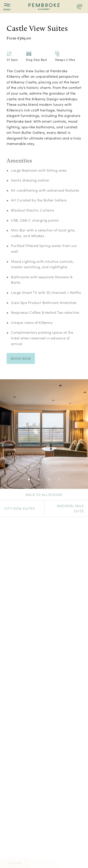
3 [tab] (49, 479)
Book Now (21, 358)
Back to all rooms (44, 495)
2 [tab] (39, 479)
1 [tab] (29, 479)
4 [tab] (59, 479)
